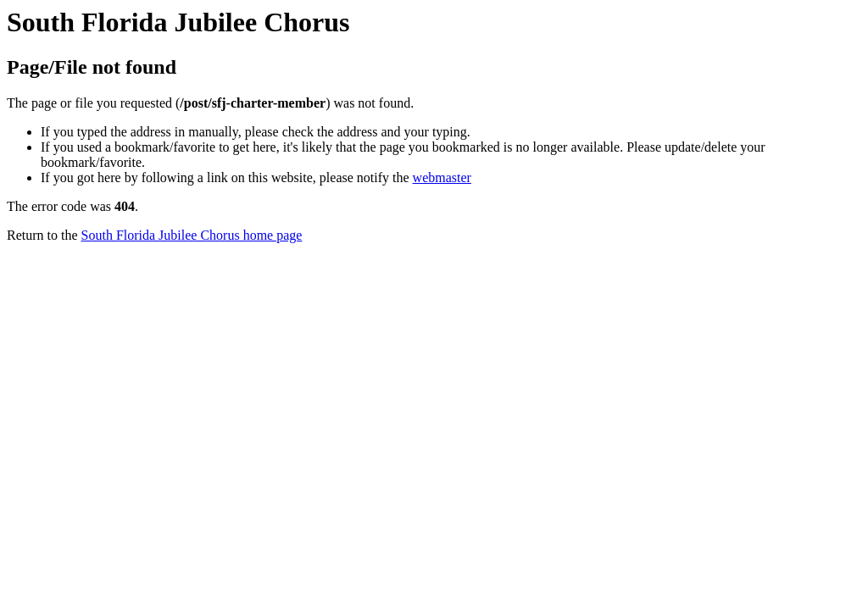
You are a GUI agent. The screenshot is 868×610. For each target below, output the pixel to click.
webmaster (442, 177)
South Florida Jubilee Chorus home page (192, 235)
